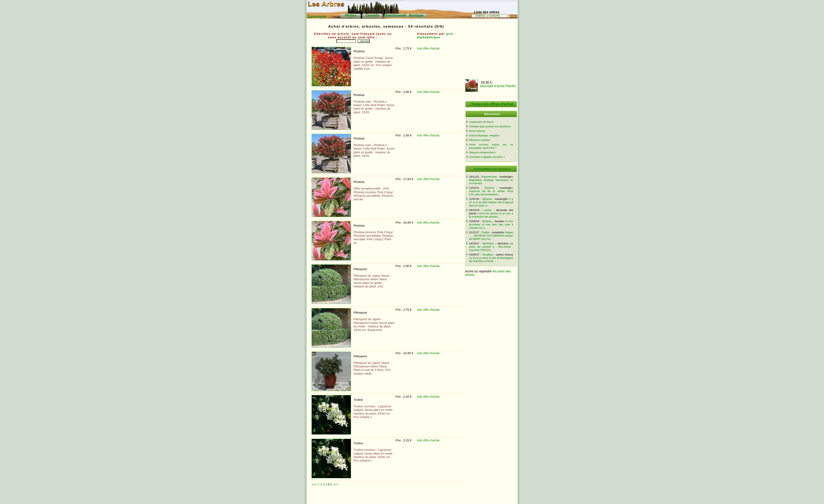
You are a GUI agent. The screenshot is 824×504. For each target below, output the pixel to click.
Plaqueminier (489, 177)
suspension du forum (481, 122)
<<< (314, 484)
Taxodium (487, 255)
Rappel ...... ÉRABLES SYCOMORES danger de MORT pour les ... (491, 236)
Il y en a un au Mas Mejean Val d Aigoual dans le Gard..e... (491, 202)
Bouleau (487, 221)
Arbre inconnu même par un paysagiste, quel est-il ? (491, 146)
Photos (350, 15)
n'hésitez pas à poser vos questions (490, 126)
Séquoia (487, 199)
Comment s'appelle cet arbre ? (487, 157)
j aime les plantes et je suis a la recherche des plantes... (491, 215)
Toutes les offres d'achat (492, 104)
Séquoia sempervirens (482, 152)
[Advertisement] (387, 497)
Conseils (373, 15)
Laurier (488, 210)
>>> (336, 484)
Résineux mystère (480, 140)
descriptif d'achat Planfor (498, 86)
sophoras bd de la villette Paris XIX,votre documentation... (491, 193)
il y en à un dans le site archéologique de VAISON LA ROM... (491, 260)
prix (450, 34)
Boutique (416, 15)
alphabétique (429, 37)
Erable (485, 232)
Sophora (489, 188)
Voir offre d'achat (428, 48)
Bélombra (488, 243)
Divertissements (397, 15)
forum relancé (477, 131)
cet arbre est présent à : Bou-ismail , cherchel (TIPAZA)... (491, 247)
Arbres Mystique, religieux (484, 135)
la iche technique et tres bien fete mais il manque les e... (491, 224)
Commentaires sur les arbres (492, 169)
